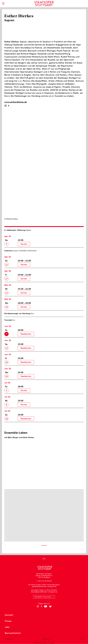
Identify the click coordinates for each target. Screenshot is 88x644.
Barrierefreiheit (13, 633)
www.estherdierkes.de (16, 102)
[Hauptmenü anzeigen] (3, 3)
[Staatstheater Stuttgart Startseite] (44, 4)
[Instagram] (5, 106)
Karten (24, 244)
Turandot (8, 320)
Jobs (7, 627)
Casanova (8, 251)
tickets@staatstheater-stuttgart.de (44, 592)
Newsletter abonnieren (43, 597)
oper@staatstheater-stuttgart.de (44, 586)
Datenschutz (47, 639)
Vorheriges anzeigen (5, 545)
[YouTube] (46, 606)
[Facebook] (9, 106)
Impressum (9, 639)
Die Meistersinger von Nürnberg (17, 313)
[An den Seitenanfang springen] (44, 559)
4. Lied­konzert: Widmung (15, 230)
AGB (82, 639)
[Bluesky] (50, 606)
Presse (8, 621)
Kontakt (9, 615)
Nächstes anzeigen (82, 545)
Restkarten (26, 334)
